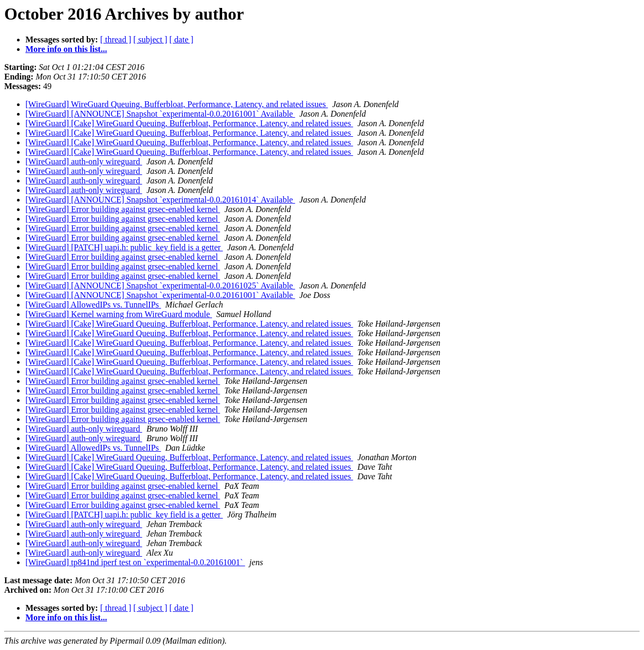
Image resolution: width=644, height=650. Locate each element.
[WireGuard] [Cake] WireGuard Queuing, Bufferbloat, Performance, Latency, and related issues (189, 123)
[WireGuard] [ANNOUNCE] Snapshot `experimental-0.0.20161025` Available (160, 286)
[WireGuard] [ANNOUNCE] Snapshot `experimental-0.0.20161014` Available (160, 200)
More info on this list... (66, 49)
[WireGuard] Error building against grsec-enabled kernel (123, 209)
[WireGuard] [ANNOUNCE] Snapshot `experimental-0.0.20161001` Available (160, 114)
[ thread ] (116, 39)
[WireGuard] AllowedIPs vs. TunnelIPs (93, 305)
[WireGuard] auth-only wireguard (84, 161)
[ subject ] (151, 39)
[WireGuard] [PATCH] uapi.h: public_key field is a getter (124, 247)
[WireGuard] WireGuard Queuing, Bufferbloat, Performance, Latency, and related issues (177, 104)
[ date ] (182, 39)
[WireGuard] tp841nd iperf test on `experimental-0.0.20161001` (135, 562)
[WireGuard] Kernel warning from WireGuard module (119, 314)
